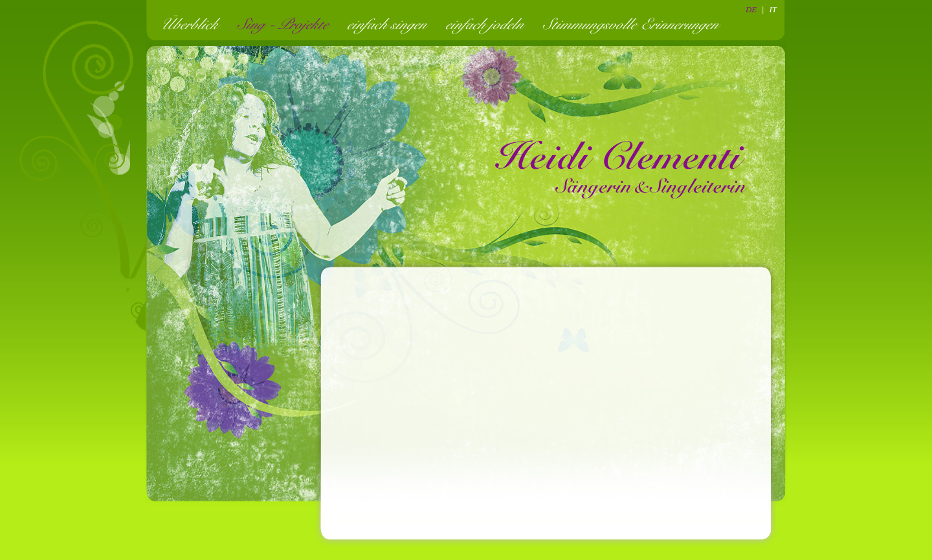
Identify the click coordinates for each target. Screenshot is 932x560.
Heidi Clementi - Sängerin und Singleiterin (621, 168)
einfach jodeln (489, 24)
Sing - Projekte (287, 24)
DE (751, 9)
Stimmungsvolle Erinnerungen (635, 24)
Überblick (193, 24)
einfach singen (391, 24)
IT (773, 9)
